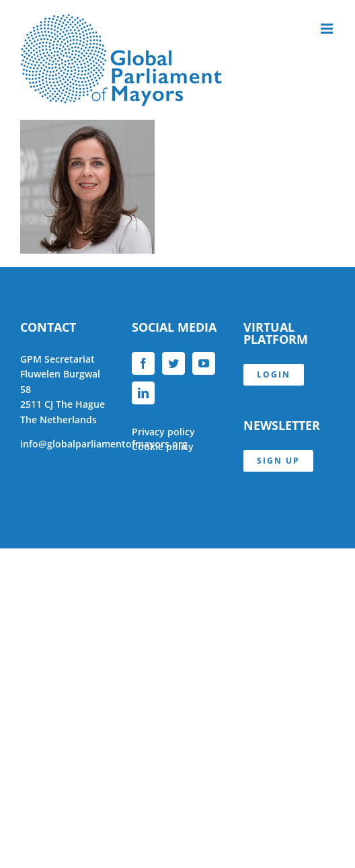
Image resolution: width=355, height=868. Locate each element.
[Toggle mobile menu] (328, 29)
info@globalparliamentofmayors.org (104, 444)
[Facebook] (143, 363)
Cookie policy (163, 446)
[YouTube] (204, 363)
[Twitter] (173, 363)
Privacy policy (163, 432)
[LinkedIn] (143, 393)
